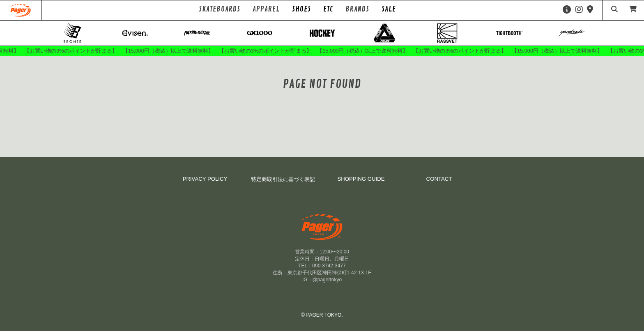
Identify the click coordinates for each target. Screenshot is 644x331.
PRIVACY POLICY (205, 179)
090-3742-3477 (329, 266)
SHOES (301, 9)
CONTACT (439, 179)
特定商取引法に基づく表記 (283, 179)
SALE (389, 9)
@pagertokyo (327, 280)
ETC (328, 9)
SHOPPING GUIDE (361, 179)
